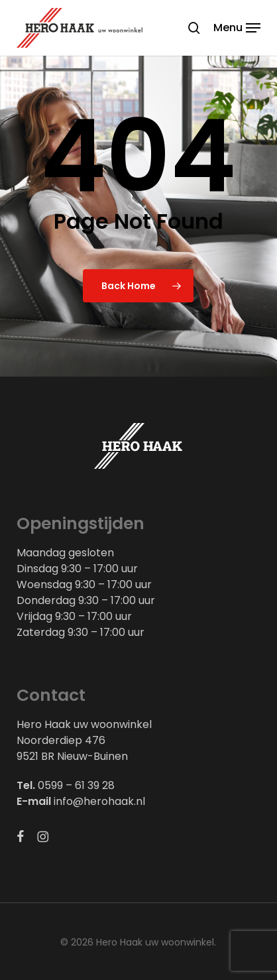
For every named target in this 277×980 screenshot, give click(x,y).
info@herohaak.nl (99, 801)
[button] (237, 27)
